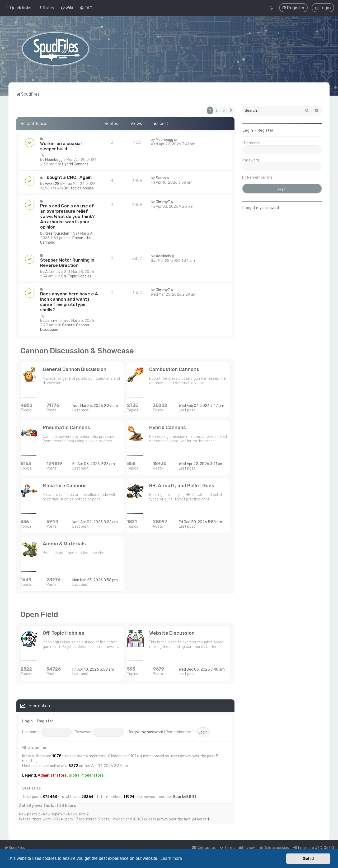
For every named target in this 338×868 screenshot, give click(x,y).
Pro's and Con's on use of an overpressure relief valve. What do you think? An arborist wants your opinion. (67, 216)
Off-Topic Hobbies (79, 188)
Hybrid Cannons (75, 164)
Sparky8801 (184, 797)
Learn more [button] (171, 858)
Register (45, 721)
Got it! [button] (308, 858)
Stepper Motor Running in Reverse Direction (67, 263)
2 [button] (217, 110)
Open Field (39, 614)
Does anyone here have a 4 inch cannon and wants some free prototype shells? (69, 302)
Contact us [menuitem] (204, 848)
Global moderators (86, 775)
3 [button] (224, 110)
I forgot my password (145, 732)
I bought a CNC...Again (68, 177)
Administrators (52, 775)
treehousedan (57, 233)
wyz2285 (53, 184)
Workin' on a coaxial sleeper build (61, 146)
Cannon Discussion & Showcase (77, 351)
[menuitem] (46, 8)
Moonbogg (54, 160)
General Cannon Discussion (65, 327)
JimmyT (163, 202)
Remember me (180, 732)
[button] (231, 110)
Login (27, 721)
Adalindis (53, 272)
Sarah (161, 178)
